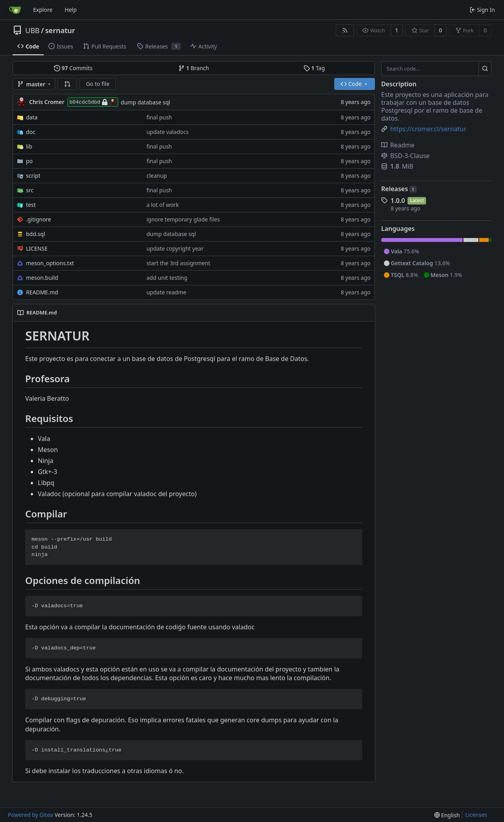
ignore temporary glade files (183, 219)
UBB (32, 30)
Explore (43, 10)
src (30, 190)
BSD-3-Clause (405, 156)
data (32, 117)
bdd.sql (36, 234)
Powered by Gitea (31, 815)
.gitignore (39, 219)
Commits (73, 68)
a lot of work (163, 205)
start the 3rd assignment (178, 263)
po (29, 161)
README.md (42, 292)
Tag (314, 68)
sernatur (60, 30)
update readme (166, 292)
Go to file (97, 84)
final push (159, 117)
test (31, 205)
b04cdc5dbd (93, 102)
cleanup (157, 176)
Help (71, 10)
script (33, 176)
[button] (67, 84)
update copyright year (175, 248)
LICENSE (37, 248)
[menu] (447, 815)
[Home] (15, 10)
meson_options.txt (50, 263)
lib (29, 146)
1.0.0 (398, 201)
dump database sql (146, 102)
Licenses (476, 815)
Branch (194, 68)
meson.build (42, 278)
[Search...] (485, 69)
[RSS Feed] (345, 30)
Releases (399, 189)
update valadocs (168, 132)
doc (31, 132)
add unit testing (167, 278)
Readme (398, 145)
